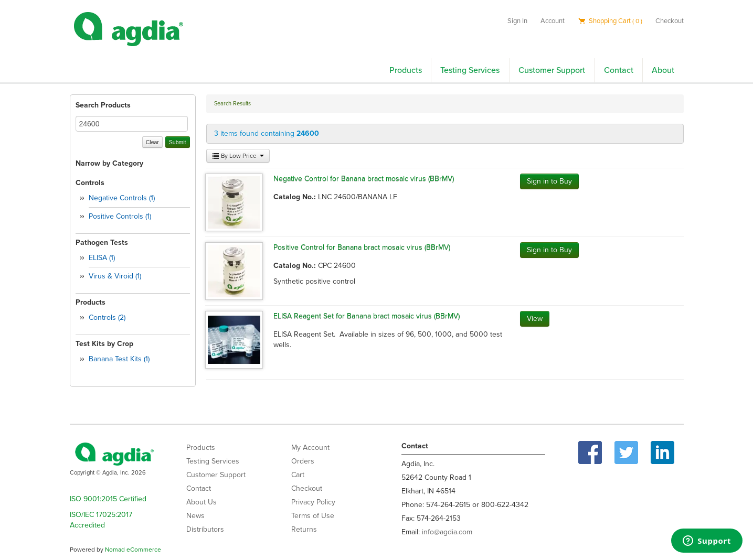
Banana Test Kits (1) (119, 359)
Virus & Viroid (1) (115, 276)
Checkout (670, 21)
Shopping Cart (610, 21)
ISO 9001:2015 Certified (108, 499)
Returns (304, 529)
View (535, 319)
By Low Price (238, 156)
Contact (619, 70)
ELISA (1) (102, 258)
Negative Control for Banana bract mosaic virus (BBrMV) (364, 179)
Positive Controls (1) (120, 216)
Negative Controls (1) (122, 198)
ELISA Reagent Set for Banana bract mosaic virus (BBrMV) (367, 316)
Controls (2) (107, 317)
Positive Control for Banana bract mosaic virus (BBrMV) (362, 247)
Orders (303, 461)
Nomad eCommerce (133, 550)
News (195, 516)
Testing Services (470, 70)
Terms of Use (313, 516)
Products (406, 70)
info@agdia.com (447, 532)
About (663, 70)
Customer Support (552, 70)
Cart (298, 475)
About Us (201, 502)
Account (553, 21)
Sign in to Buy (549, 181)
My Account (310, 448)
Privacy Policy (313, 502)
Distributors (205, 529)
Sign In (517, 21)
